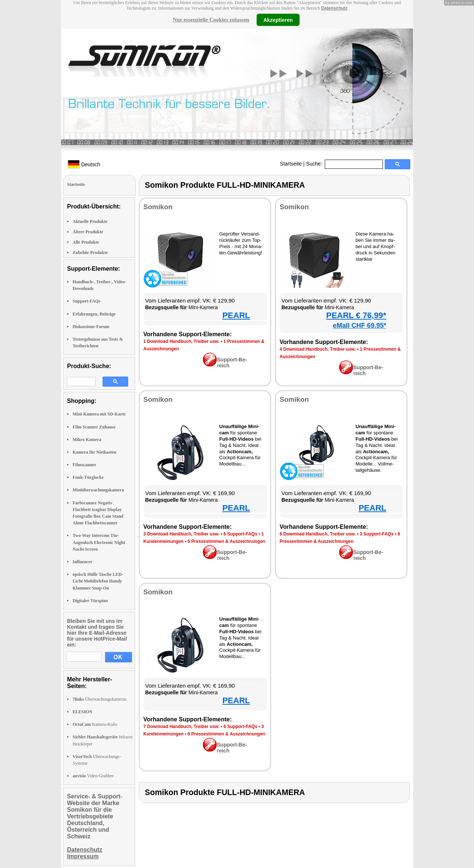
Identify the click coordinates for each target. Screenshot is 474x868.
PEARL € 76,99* (356, 315)
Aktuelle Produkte (90, 221)
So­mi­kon (158, 207)
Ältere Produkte (88, 232)
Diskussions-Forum (91, 327)
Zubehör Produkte (90, 253)
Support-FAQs (86, 301)
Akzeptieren (278, 20)
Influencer (82, 562)
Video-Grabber (93, 776)
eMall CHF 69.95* (360, 325)
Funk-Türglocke (88, 477)
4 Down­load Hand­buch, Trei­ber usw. (318, 349)
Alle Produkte (86, 242)
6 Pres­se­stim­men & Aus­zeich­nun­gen (227, 541)
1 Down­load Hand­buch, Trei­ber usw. (181, 341)
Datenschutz (334, 8)
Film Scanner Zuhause (94, 427)
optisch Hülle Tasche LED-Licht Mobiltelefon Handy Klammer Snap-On (98, 581)
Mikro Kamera (87, 440)
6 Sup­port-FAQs (240, 534)
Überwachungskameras (100, 699)
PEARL (236, 315)
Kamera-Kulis (95, 724)
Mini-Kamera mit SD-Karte (99, 414)
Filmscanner (84, 465)
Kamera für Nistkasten (94, 452)
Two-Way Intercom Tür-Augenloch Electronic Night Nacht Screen (99, 542)
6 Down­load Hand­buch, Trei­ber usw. (318, 534)
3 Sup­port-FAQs (376, 534)
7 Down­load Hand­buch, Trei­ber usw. (181, 727)
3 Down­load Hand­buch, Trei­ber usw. (181, 534)
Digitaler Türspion (90, 601)
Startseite (291, 164)
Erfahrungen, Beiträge (94, 314)
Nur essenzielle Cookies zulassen (211, 20)
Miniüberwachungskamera (98, 490)
